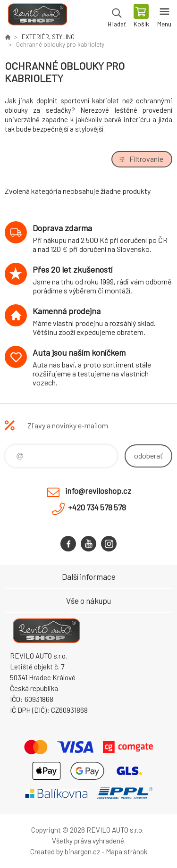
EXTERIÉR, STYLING (48, 37)
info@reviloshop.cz (98, 491)
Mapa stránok (126, 851)
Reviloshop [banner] (37, 17)
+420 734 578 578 (97, 507)
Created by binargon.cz (65, 851)
